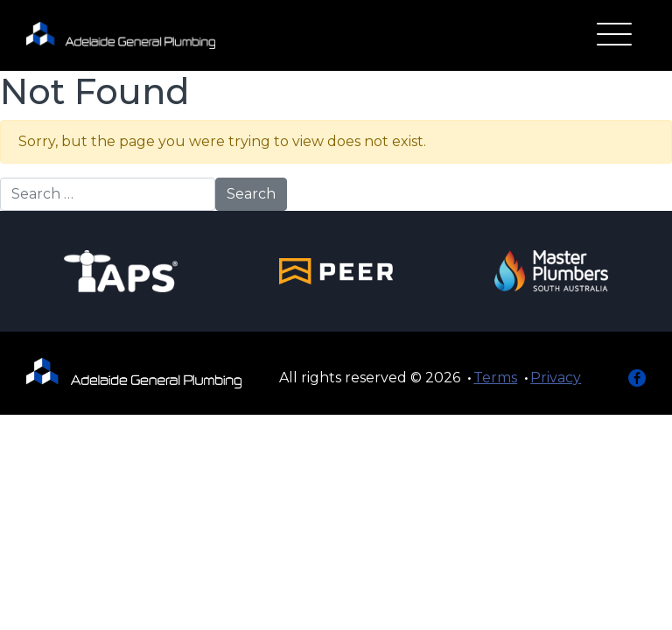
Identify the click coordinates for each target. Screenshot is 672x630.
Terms (495, 378)
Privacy (556, 378)
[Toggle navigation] (614, 36)
